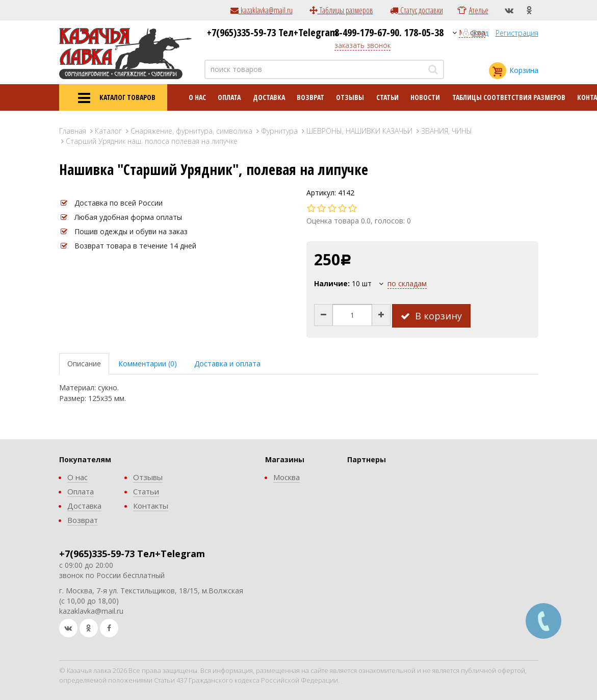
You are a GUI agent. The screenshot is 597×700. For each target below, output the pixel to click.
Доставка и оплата (227, 364)
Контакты (151, 506)
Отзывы (350, 97)
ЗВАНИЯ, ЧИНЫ (447, 131)
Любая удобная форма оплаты (128, 217)
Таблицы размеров (341, 10)
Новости (425, 97)
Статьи (387, 97)
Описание (84, 364)
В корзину (431, 316)
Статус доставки (417, 10)
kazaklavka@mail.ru (262, 10)
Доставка (269, 97)
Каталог (108, 131)
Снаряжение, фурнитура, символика (191, 131)
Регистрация (517, 33)
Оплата (229, 97)
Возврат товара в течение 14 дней (135, 246)
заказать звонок (362, 45)
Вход (480, 33)
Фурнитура (279, 131)
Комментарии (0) (148, 364)
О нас (197, 97)
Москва (287, 477)
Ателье (479, 10)
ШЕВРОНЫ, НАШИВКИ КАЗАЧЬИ (359, 131)
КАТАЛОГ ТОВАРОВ (113, 98)
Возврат (310, 97)
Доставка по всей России (119, 203)
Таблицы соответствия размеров (509, 97)
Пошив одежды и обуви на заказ (131, 231)
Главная (73, 131)
